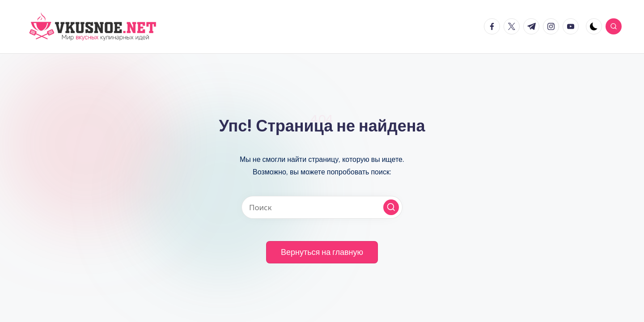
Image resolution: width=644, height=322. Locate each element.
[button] (391, 207)
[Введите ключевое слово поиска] (322, 207)
